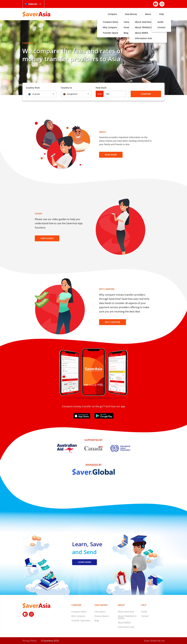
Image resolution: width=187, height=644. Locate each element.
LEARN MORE (85, 562)
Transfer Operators (81, 620)
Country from (33, 88)
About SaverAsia (126, 612)
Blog (97, 620)
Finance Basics (102, 616)
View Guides (47, 238)
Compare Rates (79, 612)
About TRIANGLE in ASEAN (127, 617)
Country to (66, 88)
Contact (145, 616)
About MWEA (124, 623)
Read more (111, 155)
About (148, 14)
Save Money (131, 14)
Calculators (100, 612)
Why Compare (113, 322)
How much (101, 88)
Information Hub (126, 627)
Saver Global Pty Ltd (154, 641)
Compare (112, 14)
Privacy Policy (30, 641)
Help (161, 14)
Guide (144, 612)
